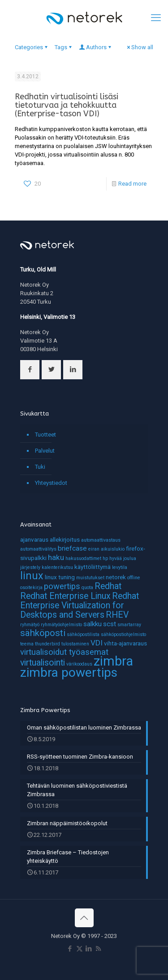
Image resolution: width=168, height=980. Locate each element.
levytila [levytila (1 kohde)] (120, 567)
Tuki (40, 467)
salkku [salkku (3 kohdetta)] (93, 624)
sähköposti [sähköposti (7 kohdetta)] (43, 633)
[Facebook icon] (70, 949)
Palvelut (45, 451)
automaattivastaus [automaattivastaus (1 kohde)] (101, 540)
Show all (139, 47)
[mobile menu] (156, 18)
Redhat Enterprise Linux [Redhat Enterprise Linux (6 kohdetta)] (65, 596)
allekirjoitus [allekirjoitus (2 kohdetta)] (65, 539)
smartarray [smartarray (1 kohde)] (129, 625)
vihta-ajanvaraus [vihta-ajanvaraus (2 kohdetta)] (125, 643)
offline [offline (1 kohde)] (134, 578)
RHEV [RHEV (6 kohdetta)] (117, 615)
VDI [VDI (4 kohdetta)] (97, 643)
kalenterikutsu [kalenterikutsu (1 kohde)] (57, 567)
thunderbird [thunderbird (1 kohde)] (47, 644)
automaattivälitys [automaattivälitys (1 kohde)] (38, 549)
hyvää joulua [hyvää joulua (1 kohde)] (123, 558)
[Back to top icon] (84, 918)
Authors (96, 47)
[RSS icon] (98, 949)
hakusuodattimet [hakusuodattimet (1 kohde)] (83, 558)
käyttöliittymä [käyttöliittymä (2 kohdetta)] (93, 567)
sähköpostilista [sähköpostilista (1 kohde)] (83, 634)
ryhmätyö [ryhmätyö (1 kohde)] (30, 625)
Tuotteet (45, 435)
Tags (64, 47)
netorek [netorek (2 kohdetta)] (116, 577)
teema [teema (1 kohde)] (27, 644)
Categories (32, 47)
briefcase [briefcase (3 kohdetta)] (72, 548)
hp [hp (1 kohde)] (105, 558)
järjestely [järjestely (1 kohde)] (30, 567)
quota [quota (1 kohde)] (87, 588)
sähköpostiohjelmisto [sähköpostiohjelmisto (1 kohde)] (123, 634)
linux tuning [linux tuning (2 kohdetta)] (60, 577)
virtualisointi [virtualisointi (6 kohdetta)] (43, 663)
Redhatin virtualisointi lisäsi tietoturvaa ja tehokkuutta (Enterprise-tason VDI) (67, 105)
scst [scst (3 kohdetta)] (110, 624)
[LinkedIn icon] (89, 949)
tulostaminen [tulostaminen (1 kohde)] (75, 644)
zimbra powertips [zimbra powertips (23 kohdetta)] (69, 672)
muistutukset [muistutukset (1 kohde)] (90, 578)
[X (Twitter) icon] (80, 949)
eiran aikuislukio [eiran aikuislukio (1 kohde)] (106, 549)
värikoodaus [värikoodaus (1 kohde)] (79, 664)
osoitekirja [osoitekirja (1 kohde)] (31, 588)
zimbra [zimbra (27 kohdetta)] (113, 661)
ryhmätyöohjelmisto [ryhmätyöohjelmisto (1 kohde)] (61, 625)
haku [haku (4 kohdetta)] (56, 557)
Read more (132, 184)
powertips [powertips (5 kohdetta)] (62, 586)
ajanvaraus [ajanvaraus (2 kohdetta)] (34, 539)
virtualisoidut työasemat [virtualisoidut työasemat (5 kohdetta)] (64, 652)
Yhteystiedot (51, 483)
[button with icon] (30, 370)
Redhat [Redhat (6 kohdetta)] (108, 586)
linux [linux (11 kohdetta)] (32, 576)
